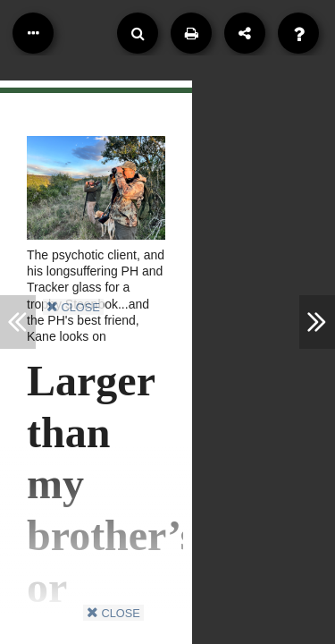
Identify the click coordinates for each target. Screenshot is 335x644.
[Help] (298, 33)
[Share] (245, 33)
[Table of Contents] (33, 33)
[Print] (191, 33)
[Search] (138, 33)
